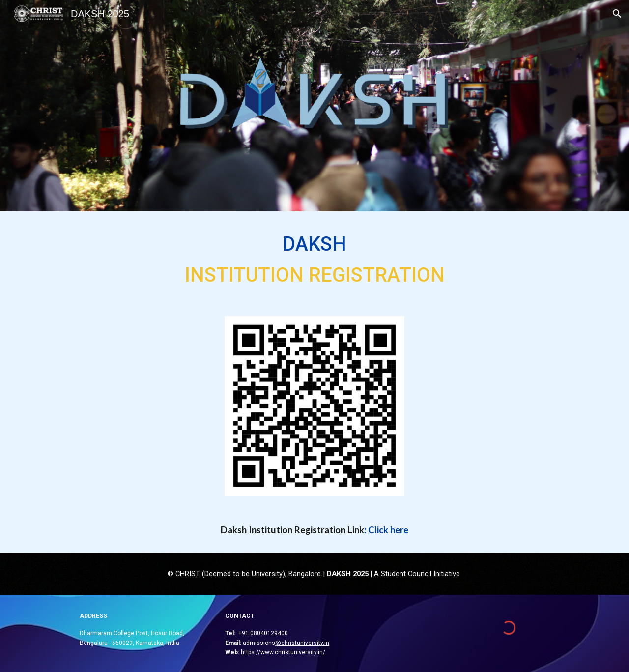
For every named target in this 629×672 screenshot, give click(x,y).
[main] (314, 258)
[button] (617, 14)
